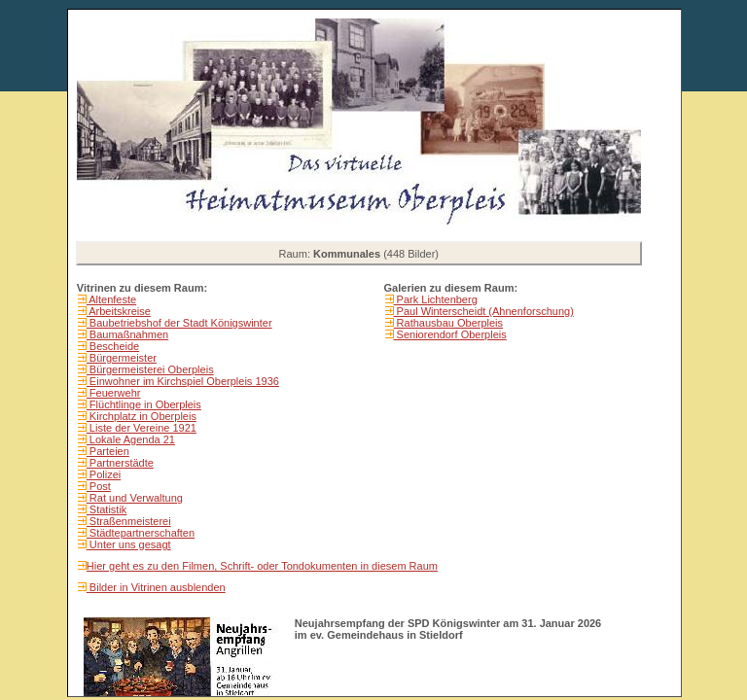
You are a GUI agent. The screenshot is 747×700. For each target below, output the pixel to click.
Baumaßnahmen (127, 334)
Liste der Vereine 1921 (142, 428)
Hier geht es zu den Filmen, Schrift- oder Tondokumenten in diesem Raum (262, 566)
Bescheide (113, 346)
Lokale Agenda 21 (131, 439)
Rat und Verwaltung (135, 498)
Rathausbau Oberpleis (449, 323)
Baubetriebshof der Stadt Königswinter (179, 323)
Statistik (107, 509)
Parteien (108, 451)
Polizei (104, 474)
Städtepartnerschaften (141, 533)
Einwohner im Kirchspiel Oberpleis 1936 (183, 381)
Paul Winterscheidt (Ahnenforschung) (484, 311)
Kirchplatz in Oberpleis (142, 416)
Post (99, 486)
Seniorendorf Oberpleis (450, 334)
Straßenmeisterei (129, 521)
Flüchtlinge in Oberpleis (144, 404)
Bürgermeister (122, 358)
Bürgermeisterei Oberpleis (150, 369)
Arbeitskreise (119, 311)
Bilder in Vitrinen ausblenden (156, 587)
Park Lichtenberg (436, 299)
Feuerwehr (114, 393)
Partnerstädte (120, 463)
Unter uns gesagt (129, 544)
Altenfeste (111, 299)
